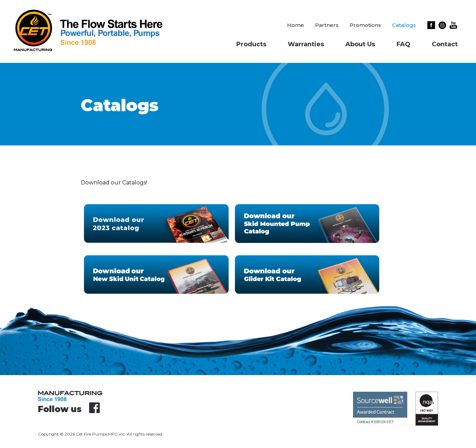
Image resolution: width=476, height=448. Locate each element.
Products (251, 44)
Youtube (453, 25)
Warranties (306, 44)
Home (296, 25)
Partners (327, 25)
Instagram (444, 25)
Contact (445, 44)
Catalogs (404, 25)
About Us (360, 44)
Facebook (432, 25)
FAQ (403, 44)
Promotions (365, 25)
